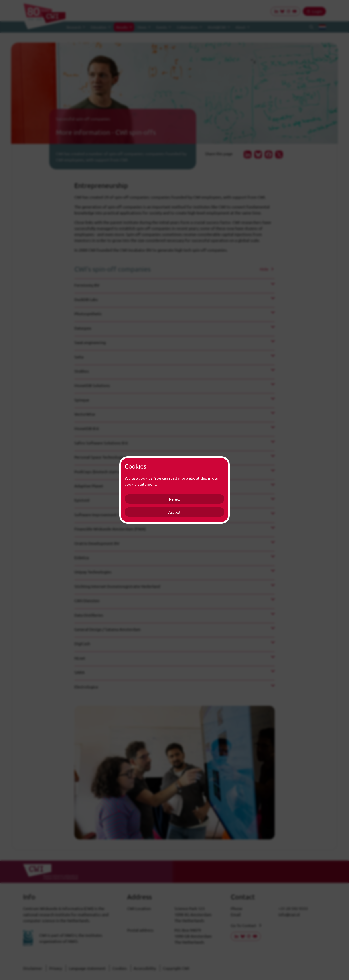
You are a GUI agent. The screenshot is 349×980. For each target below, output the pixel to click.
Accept (174, 512)
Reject (175, 499)
